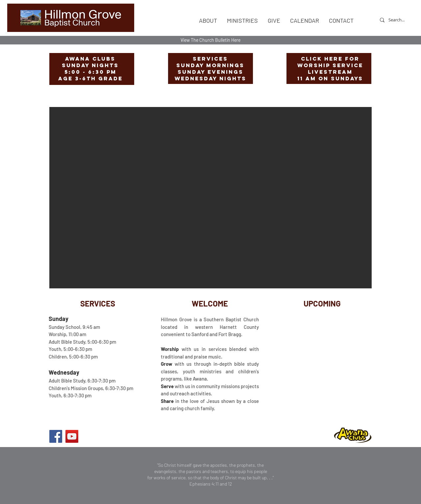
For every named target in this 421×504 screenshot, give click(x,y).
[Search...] (396, 20)
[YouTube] (72, 436)
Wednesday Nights (210, 78)
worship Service (330, 65)
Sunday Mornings (210, 65)
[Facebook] (56, 436)
